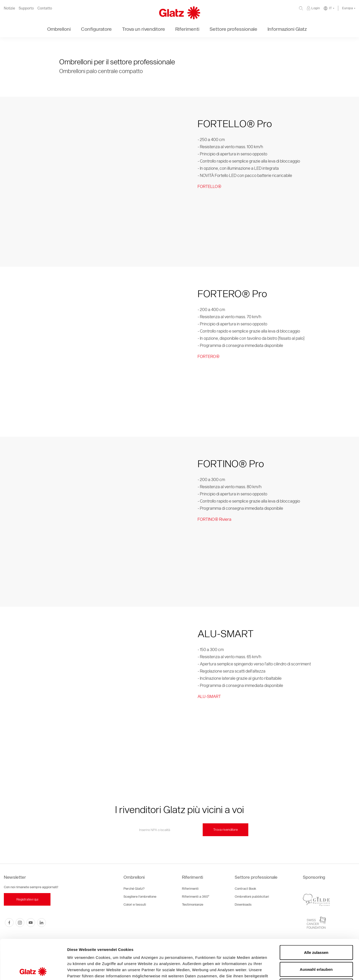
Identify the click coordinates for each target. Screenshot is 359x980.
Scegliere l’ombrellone (140, 897)
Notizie (9, 8)
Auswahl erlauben (316, 930)
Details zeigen (273, 970)
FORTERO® (209, 357)
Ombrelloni (134, 877)
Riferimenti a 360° (196, 897)
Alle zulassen (316, 913)
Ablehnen (316, 946)
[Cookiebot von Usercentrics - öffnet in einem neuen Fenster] (33, 970)
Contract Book (245, 889)
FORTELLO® (209, 187)
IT (330, 8)
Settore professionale (256, 877)
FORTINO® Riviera (214, 519)
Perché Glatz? (134, 889)
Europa (347, 8)
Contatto (45, 8)
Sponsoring (314, 877)
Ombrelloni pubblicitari (252, 897)
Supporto (26, 8)
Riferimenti (192, 877)
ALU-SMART (209, 697)
